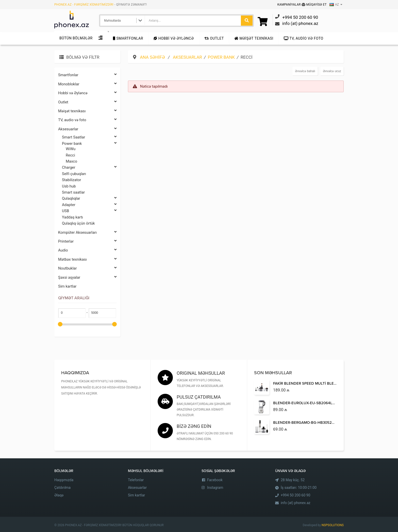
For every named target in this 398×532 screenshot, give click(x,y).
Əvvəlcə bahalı (305, 71)
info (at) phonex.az (296, 503)
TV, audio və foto (304, 38)
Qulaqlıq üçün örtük (78, 223)
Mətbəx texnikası (87, 260)
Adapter (89, 205)
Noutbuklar (87, 268)
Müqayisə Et (314, 5)
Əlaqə (59, 495)
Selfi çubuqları (74, 174)
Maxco (71, 161)
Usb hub (69, 186)
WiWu (71, 149)
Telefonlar (136, 480)
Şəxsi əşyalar (87, 278)
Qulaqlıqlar (89, 199)
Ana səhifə (153, 57)
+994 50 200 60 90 (295, 495)
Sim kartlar (67, 286)
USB (89, 211)
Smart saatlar (73, 192)
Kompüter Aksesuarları (87, 233)
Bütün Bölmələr (76, 38)
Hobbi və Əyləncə (174, 38)
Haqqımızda (64, 480)
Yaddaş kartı (72, 217)
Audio (87, 250)
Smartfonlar (128, 38)
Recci (70, 155)
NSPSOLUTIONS (333, 525)
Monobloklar (87, 84)
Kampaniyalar (289, 5)
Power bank (89, 144)
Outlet (214, 38)
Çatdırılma (62, 488)
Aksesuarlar (87, 129)
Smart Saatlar (89, 137)
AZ (334, 5)
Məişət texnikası (254, 38)
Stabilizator (71, 180)
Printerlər (87, 241)
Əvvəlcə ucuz (332, 71)
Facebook (215, 480)
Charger (89, 168)
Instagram (215, 488)
